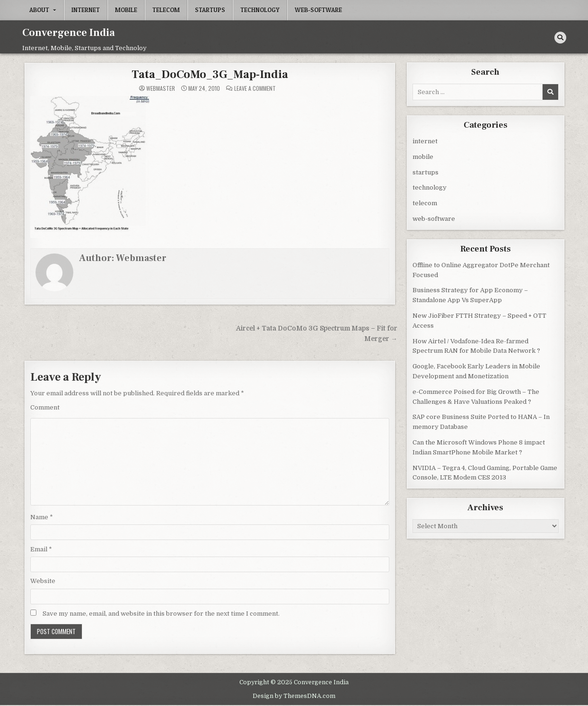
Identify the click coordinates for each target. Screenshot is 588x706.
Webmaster (161, 88)
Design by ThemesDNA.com (294, 696)
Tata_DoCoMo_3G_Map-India (210, 74)
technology (260, 10)
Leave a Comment (255, 88)
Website (43, 581)
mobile (126, 10)
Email (41, 549)
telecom (166, 10)
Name (42, 517)
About (39, 10)
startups (210, 10)
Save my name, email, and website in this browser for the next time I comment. (161, 614)
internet (86, 10)
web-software (318, 10)
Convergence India (69, 33)
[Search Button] (560, 38)
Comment (45, 407)
